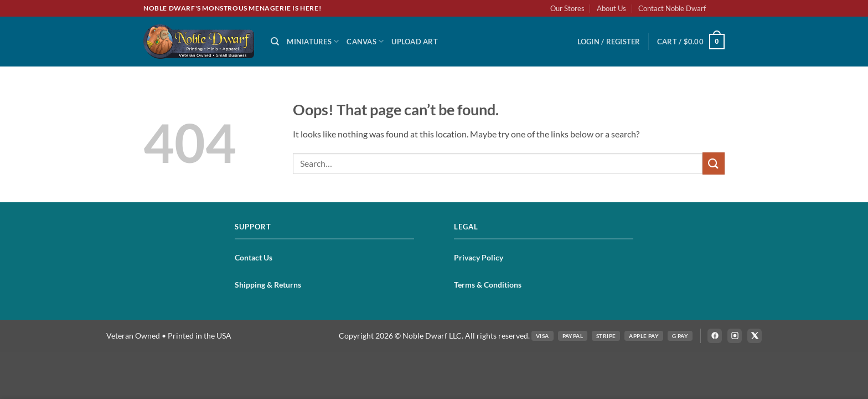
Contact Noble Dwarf (672, 8)
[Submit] (714, 163)
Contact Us (254, 257)
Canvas (365, 41)
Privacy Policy (479, 257)
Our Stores (567, 8)
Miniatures (313, 41)
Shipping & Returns (268, 285)
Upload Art (415, 42)
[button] (609, 42)
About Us (611, 8)
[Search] (275, 42)
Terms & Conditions (488, 285)
